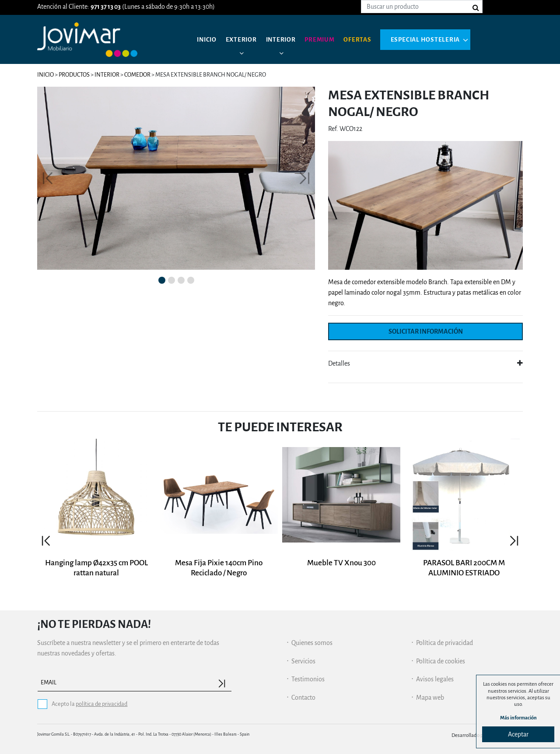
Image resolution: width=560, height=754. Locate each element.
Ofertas (364, 39)
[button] (48, 178)
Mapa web (430, 698)
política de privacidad (101, 704)
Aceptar (518, 734)
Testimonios (308, 679)
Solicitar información (426, 331)
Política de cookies (441, 661)
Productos (74, 75)
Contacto (303, 698)
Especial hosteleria (433, 39)
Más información (518, 717)
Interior (284, 39)
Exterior (243, 39)
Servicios (303, 661)
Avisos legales (435, 679)
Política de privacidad (444, 643)
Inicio (208, 39)
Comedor (137, 75)
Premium (325, 39)
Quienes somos (312, 643)
